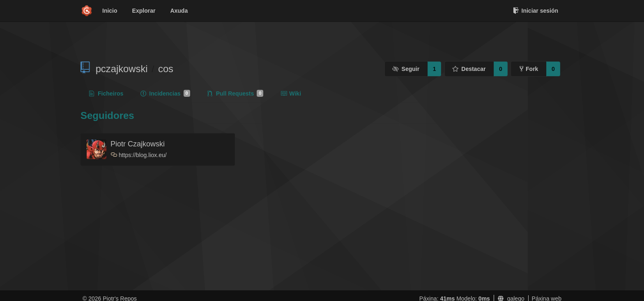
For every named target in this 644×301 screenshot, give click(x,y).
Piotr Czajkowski (138, 144)
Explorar (144, 11)
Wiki (291, 93)
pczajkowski (122, 69)
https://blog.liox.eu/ (143, 155)
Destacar (469, 69)
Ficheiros (106, 93)
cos (166, 69)
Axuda (179, 11)
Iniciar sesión (536, 11)
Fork (529, 69)
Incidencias (165, 93)
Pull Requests (236, 93)
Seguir (406, 69)
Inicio (110, 11)
